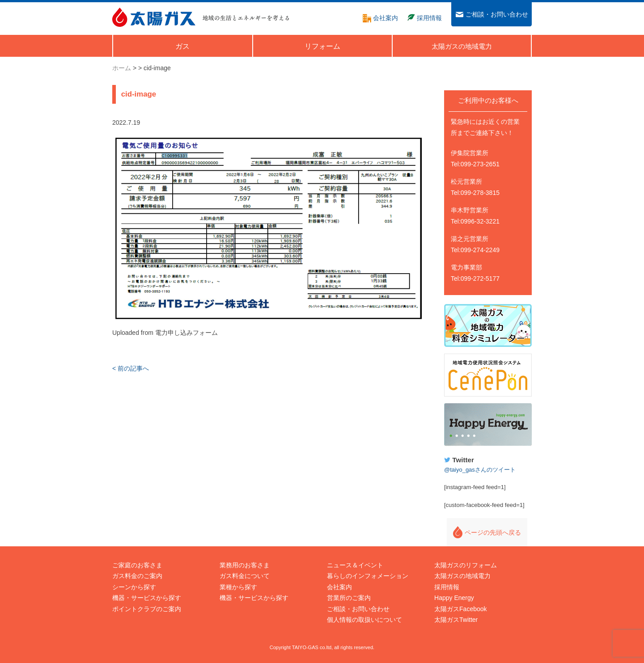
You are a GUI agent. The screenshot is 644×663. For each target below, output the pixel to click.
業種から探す (238, 587)
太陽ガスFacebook (460, 609)
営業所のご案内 (349, 598)
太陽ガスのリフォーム (466, 565)
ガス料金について (245, 576)
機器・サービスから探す (147, 598)
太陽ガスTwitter (456, 620)
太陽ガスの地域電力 (462, 576)
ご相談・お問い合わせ (358, 609)
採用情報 (447, 587)
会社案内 (339, 587)
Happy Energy (488, 425)
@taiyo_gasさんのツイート (480, 470)
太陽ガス (154, 17)
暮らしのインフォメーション (368, 576)
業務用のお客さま (245, 565)
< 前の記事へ (131, 368)
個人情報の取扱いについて (364, 620)
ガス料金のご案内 (137, 576)
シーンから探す (134, 587)
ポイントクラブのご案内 (147, 609)
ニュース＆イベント (355, 565)
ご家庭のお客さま (137, 565)
